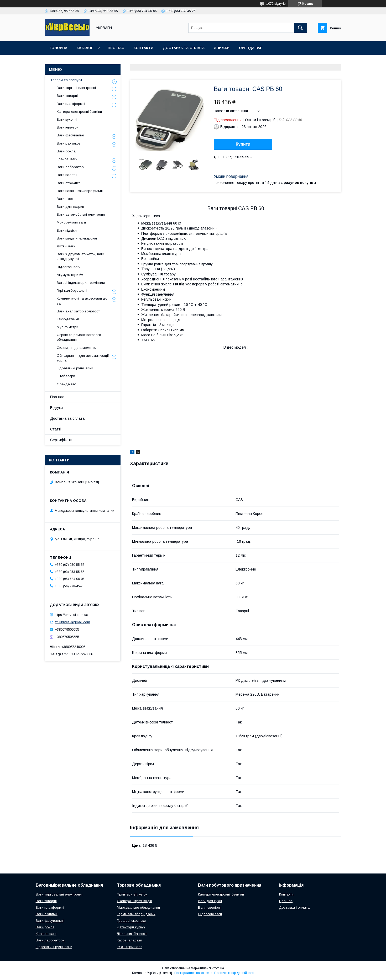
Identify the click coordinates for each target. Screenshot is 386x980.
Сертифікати (61, 440)
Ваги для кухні (210, 901)
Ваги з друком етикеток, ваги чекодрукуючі (80, 256)
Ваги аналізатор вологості (79, 311)
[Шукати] (300, 28)
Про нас (116, 48)
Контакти (144, 48)
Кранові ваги (67, 159)
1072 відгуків (276, 4)
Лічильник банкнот (132, 934)
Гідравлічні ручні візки (75, 368)
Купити (243, 144)
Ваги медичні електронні (77, 238)
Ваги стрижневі (69, 183)
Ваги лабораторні (72, 167)
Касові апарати (129, 940)
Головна (58, 48)
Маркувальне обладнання (138, 907)
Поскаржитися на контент (193, 973)
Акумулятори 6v (70, 275)
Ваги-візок (65, 199)
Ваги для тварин (70, 207)
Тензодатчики (68, 319)
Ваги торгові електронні (76, 88)
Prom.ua (218, 968)
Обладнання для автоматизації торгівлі (83, 358)
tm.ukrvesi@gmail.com (72, 622)
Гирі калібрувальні (72, 291)
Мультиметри (67, 327)
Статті (56, 429)
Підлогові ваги (69, 267)
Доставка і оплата (294, 907)
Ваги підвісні (67, 230)
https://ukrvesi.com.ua (71, 614)
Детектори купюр (131, 927)
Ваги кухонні (67, 119)
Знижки (222, 48)
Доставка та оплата (184, 48)
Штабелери (66, 376)
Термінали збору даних (136, 914)
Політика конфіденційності (234, 973)
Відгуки (56, 408)
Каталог (85, 48)
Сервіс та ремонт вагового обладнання (79, 337)
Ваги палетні (67, 175)
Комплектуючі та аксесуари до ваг (82, 301)
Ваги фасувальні (71, 135)
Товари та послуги (66, 80)
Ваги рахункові (69, 143)
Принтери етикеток (132, 894)
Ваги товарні (67, 96)
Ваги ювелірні (68, 127)
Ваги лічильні (47, 914)
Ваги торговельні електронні (59, 894)
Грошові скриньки (131, 921)
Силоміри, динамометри (77, 348)
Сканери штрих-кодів (134, 901)
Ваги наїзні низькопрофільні (80, 191)
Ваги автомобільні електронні (81, 214)
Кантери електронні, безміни (221, 894)
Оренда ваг (250, 48)
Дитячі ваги (66, 246)
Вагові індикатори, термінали (81, 283)
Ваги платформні (71, 104)
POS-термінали (130, 947)
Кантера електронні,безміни (79, 112)
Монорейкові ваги (71, 222)
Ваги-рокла (66, 151)
